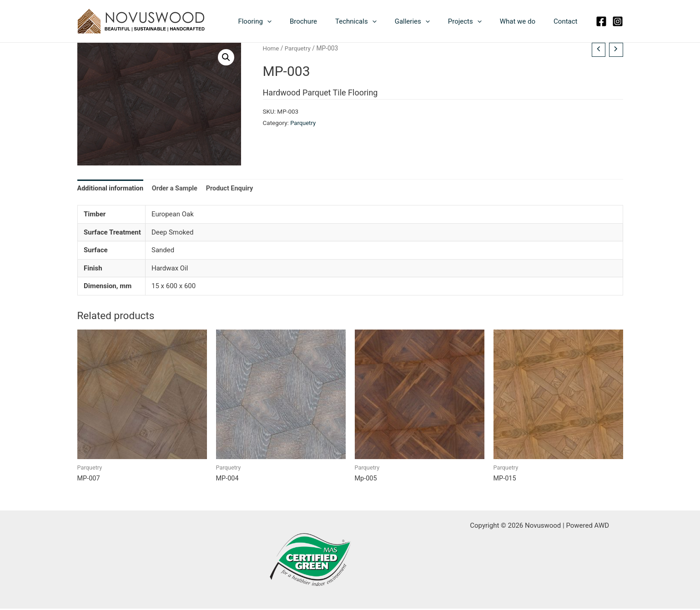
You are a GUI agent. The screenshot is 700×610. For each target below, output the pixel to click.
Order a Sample (178, 189)
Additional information (112, 189)
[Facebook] (601, 21)
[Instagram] (618, 21)
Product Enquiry (235, 189)
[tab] (112, 189)
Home (271, 48)
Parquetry (299, 48)
